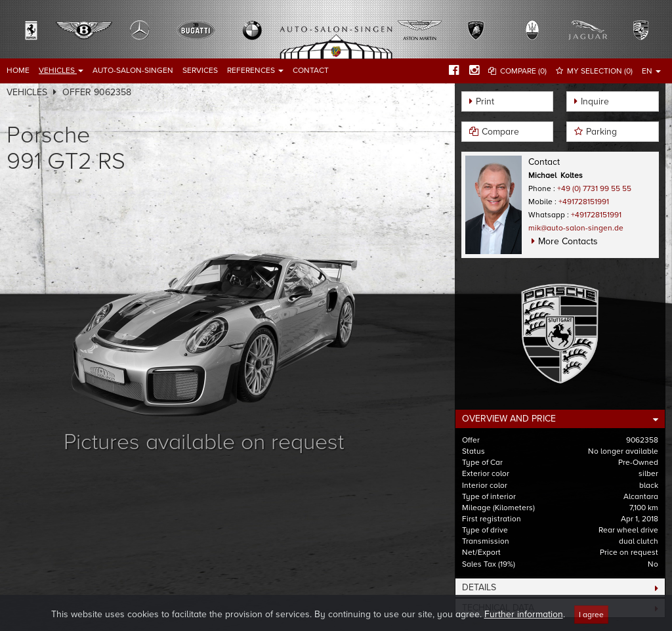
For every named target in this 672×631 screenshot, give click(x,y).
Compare (500, 132)
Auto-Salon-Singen (133, 70)
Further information (524, 622)
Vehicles (61, 70)
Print (485, 101)
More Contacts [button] (568, 241)
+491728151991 (584, 202)
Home (18, 70)
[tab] (560, 419)
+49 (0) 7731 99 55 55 (594, 188)
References (255, 70)
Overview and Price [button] (509, 419)
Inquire (595, 101)
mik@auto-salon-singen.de (576, 228)
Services (200, 70)
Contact (311, 70)
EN (651, 71)
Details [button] (479, 587)
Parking (601, 132)
